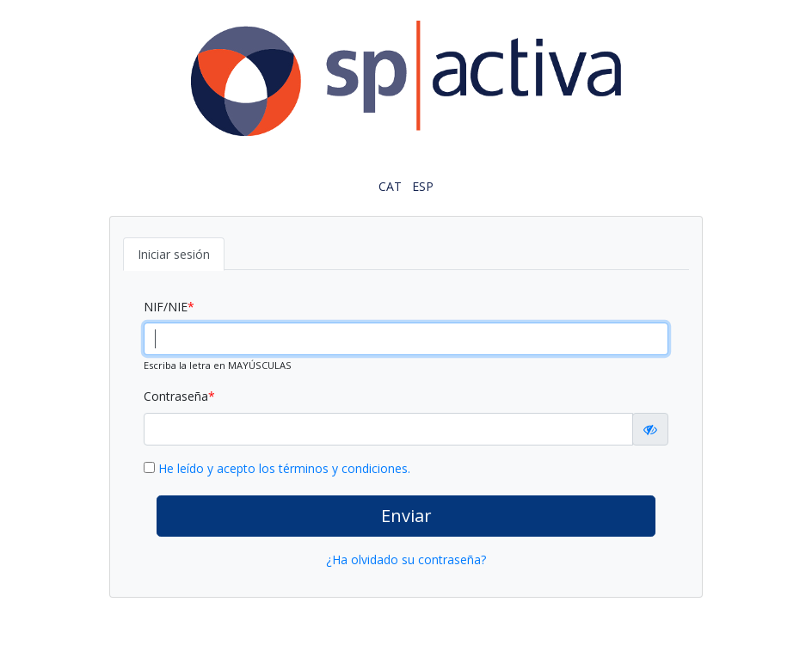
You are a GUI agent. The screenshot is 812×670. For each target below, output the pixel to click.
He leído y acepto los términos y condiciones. (284, 468)
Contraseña (176, 396)
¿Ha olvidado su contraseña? (406, 559)
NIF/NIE (166, 307)
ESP (423, 186)
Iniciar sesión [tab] (174, 254)
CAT (390, 186)
